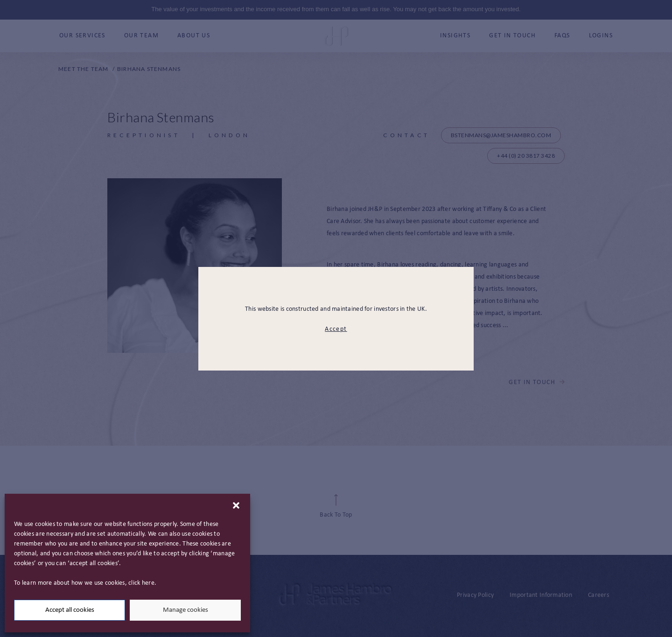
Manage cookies (185, 610)
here (148, 583)
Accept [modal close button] (336, 329)
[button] (236, 505)
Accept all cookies (70, 610)
